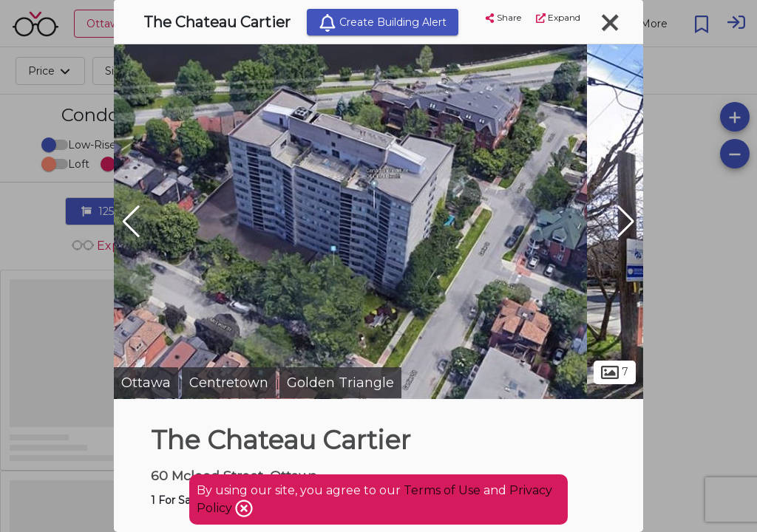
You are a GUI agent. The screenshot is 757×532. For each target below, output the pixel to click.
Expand (558, 17)
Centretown (229, 383)
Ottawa (146, 383)
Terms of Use (442, 490)
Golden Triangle (340, 383)
